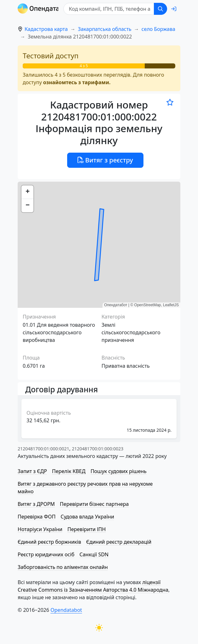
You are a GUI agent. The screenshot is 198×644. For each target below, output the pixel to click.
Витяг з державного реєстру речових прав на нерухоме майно (85, 488)
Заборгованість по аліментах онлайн (63, 567)
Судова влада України (87, 517)
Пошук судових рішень (119, 471)
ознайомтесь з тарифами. (77, 82)
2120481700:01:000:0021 (43, 449)
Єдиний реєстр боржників (49, 542)
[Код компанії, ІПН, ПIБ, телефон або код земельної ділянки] (109, 9)
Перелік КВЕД (69, 471)
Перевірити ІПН (87, 529)
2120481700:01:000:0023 (98, 449)
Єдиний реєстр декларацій (119, 542)
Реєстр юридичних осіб (46, 554)
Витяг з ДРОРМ (36, 504)
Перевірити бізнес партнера (94, 504)
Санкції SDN (94, 554)
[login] (174, 9)
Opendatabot (66, 610)
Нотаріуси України (40, 529)
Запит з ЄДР (32, 471)
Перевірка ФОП (37, 517)
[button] (27, 192)
